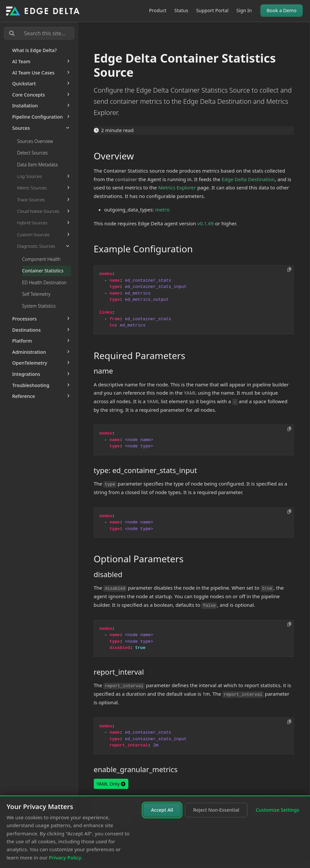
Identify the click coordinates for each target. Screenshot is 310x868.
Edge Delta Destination (248, 179)
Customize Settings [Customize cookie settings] (277, 810)
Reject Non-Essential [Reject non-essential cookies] (216, 810)
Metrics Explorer (177, 187)
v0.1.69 (206, 223)
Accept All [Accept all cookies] (162, 810)
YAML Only (111, 784)
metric (163, 210)
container (126, 179)
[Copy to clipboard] (289, 269)
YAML (190, 393)
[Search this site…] (39, 33)
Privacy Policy (65, 857)
